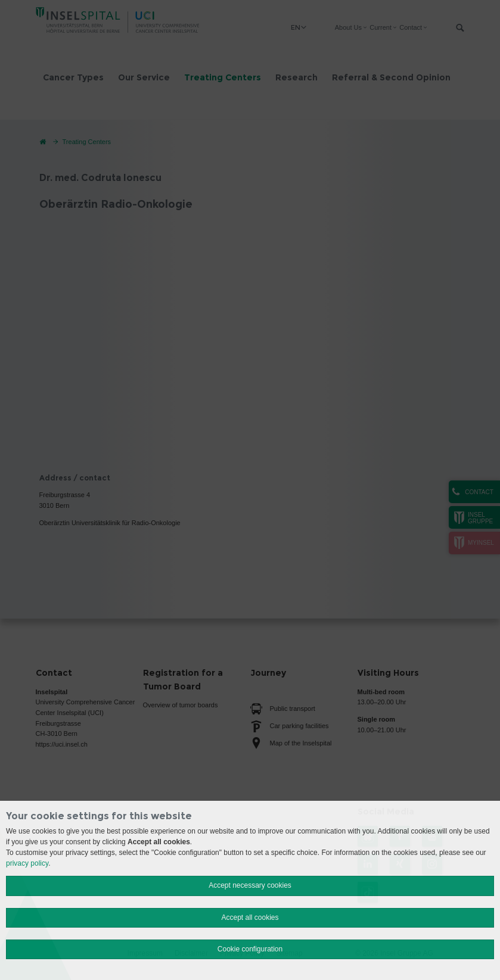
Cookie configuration (250, 949)
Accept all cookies (250, 917)
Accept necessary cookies (250, 885)
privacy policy (27, 863)
